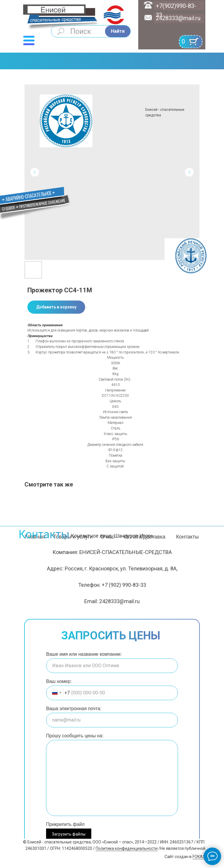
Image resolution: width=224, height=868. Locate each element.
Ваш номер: (59, 681)
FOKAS (199, 857)
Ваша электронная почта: (74, 709)
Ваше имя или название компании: (84, 654)
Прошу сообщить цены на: (75, 736)
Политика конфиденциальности (127, 848)
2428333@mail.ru (178, 18)
